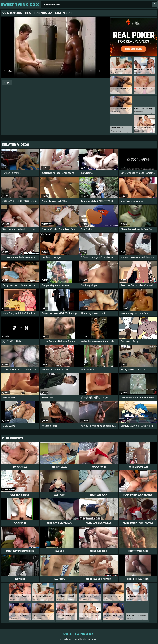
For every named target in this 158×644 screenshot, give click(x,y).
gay (8, 82)
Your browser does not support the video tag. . (55, 48)
